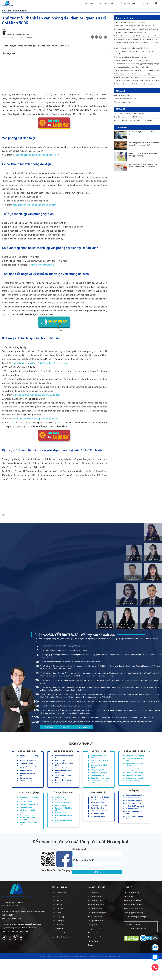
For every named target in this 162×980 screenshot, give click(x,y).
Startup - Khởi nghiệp (135, 781)
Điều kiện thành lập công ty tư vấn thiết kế (132, 41)
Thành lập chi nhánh (27, 770)
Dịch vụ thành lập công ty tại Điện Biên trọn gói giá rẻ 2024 (136, 52)
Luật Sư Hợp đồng (60, 932)
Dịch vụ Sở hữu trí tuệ (61, 944)
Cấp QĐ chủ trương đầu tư (64, 763)
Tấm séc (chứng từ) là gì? (125, 108)
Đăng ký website (61, 815)
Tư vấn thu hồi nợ (98, 819)
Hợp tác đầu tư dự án (63, 789)
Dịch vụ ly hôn (129, 912)
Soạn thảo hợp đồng (98, 809)
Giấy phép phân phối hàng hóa (27, 830)
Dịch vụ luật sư (104, 5)
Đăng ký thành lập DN (28, 767)
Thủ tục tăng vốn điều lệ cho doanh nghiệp (132, 74)
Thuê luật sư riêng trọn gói (135, 766)
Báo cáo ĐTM (60, 767)
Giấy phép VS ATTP (62, 824)
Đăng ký (108, 885)
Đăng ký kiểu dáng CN (99, 781)
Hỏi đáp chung (94, 957)
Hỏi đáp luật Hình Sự (96, 912)
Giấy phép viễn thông (134, 807)
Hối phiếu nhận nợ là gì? (124, 100)
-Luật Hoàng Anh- (62, 972)
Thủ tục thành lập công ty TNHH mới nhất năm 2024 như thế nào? (136, 58)
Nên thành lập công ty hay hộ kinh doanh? (132, 27)
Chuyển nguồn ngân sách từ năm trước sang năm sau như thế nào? (144, 153)
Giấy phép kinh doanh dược (135, 829)
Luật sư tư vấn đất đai (135, 787)
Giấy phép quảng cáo (134, 810)
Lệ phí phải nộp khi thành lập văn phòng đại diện (36, 423)
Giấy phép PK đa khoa (134, 819)
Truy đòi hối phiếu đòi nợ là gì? (126, 104)
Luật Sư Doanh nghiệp (22, 13)
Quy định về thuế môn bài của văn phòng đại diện (37, 399)
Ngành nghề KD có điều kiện (28, 836)
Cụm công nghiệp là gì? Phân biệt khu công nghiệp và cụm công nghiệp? (144, 176)
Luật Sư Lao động (60, 936)
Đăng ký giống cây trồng (100, 787)
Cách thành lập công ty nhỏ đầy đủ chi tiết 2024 (134, 64)
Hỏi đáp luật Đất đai (96, 916)
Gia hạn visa (60, 806)
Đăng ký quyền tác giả (99, 777)
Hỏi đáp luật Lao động (97, 924)
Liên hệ (145, 5)
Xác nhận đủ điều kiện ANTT (63, 820)
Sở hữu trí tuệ (99, 756)
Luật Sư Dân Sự (59, 912)
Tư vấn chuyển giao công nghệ (134, 776)
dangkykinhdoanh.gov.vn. (43, 269)
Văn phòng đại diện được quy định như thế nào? (36, 159)
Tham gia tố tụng (97, 812)
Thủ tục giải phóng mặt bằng (64, 771)
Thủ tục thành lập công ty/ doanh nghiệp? (131, 121)
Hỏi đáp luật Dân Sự (96, 908)
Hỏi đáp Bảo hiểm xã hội (97, 936)
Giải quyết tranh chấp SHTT (99, 791)
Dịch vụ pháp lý (81, 749)
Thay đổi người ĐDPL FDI (29, 815)
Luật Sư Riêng (59, 928)
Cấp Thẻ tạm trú (61, 809)
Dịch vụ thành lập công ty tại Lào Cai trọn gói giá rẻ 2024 (135, 46)
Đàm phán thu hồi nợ (99, 822)
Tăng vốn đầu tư (26, 818)
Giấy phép (134, 799)
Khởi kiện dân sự (133, 790)
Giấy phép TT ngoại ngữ (135, 816)
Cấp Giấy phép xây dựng (64, 792)
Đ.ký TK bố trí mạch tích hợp (100, 768)
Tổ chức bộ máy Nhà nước (98, 949)
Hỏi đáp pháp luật (126, 5)
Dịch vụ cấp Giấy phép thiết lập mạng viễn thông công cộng (137, 36)
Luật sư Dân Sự (99, 801)
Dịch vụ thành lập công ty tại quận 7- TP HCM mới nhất (137, 30)
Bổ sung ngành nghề (27, 826)
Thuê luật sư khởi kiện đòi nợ (134, 920)
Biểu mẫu (93, 961)
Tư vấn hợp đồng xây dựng (63, 785)
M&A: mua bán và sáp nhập (28, 791)
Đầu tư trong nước (63, 756)
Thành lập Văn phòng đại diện (28, 774)
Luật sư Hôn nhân (60, 940)
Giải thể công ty (26, 787)
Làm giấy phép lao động (135, 804)
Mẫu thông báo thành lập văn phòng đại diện (35, 209)
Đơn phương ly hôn (98, 828)
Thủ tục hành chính (63, 801)
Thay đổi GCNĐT (26, 812)
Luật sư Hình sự (59, 916)
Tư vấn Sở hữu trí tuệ (96, 932)
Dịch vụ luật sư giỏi (28, 756)
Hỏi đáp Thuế (94, 940)
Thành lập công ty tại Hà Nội (134, 924)
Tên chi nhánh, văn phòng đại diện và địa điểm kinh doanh (40, 368)
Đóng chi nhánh (26, 778)
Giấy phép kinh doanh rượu (63, 828)
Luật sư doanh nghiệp (28, 801)
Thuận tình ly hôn (98, 825)
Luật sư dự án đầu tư (61, 949)
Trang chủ (69, 5)
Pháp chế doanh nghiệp (135, 762)
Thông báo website (63, 812)
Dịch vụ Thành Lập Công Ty (29, 763)
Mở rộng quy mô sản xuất (27, 822)
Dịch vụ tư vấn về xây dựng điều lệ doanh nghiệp (134, 88)
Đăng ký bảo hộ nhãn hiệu (99, 763)
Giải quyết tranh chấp (99, 815)
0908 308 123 (9, 928)
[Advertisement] (54, 81)
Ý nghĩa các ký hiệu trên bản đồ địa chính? (144, 142)
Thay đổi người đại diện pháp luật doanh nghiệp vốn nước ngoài (136, 69)
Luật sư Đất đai (59, 920)
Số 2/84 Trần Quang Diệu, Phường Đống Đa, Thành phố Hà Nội (25, 925)
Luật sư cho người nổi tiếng (135, 771)
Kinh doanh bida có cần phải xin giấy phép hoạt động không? (136, 83)
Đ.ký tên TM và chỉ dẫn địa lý (99, 773)
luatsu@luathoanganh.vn (13, 931)
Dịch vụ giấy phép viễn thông (134, 928)
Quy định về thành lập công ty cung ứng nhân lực (134, 78)
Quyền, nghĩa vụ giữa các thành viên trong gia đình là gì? (143, 164)
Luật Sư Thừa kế (60, 924)
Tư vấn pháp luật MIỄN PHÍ (133, 916)
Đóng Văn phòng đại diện (27, 782)
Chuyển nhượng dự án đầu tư (64, 779)
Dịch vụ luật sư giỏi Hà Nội (133, 908)
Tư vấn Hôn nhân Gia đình (98, 920)
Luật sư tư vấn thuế (134, 784)
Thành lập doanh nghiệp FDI (29, 808)
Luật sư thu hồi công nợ (62, 953)
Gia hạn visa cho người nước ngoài (136, 932)
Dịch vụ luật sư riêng (134, 756)
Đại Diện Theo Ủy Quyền (100, 806)
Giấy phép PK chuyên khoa (134, 823)
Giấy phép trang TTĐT (135, 813)
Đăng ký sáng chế (97, 784)
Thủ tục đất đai (61, 775)
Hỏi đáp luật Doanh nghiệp (98, 928)
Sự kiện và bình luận (96, 944)
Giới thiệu (85, 5)
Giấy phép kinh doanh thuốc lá (63, 833)
